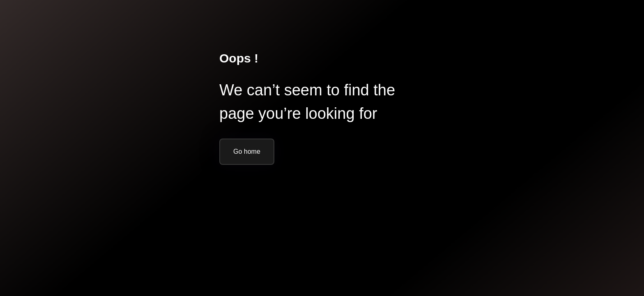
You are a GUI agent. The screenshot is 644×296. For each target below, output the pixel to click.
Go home (247, 151)
